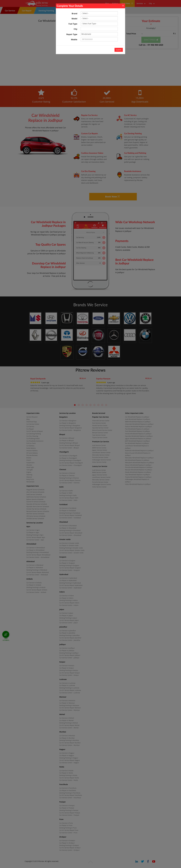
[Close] (123, 6)
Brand (74, 14)
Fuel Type (73, 24)
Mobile (74, 40)
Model (74, 19)
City (75, 29)
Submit (119, 50)
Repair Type (72, 34)
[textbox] (99, 29)
